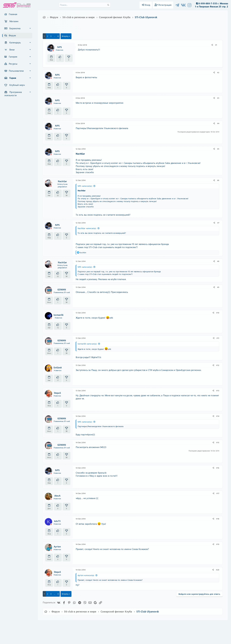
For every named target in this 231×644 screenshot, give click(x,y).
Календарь (15, 42)
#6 (218, 180)
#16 (218, 468)
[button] (30, 28)
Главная (13, 14)
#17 (218, 493)
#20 (218, 570)
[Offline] (53, 51)
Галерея (13, 57)
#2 (218, 72)
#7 (218, 223)
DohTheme (123, 640)
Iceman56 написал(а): (87, 344)
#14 (218, 416)
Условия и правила (109, 625)
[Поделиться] (212, 45)
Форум (12, 35)
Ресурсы (13, 64)
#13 (218, 390)
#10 (218, 313)
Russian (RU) (72, 625)
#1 (216, 45)
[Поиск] (85, 5)
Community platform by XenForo (115, 629)
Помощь (158, 625)
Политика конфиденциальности (136, 625)
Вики (12, 50)
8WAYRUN (129, 633)
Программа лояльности (13, 94)
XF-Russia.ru (13, 631)
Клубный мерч (17, 85)
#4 (218, 123)
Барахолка (15, 28)
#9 (218, 287)
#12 (218, 365)
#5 (218, 149)
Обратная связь (90, 625)
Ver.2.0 (59, 625)
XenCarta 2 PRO (104, 633)
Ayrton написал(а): (86, 575)
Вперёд (65, 36)
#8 (218, 261)
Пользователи (16, 71)
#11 (218, 338)
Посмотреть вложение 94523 (91, 447)
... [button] (55, 36)
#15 (218, 442)
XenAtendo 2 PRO (104, 635)
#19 (218, 544)
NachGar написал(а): (87, 228)
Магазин (14, 21)
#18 (218, 519)
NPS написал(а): (85, 186)
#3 (218, 98)
